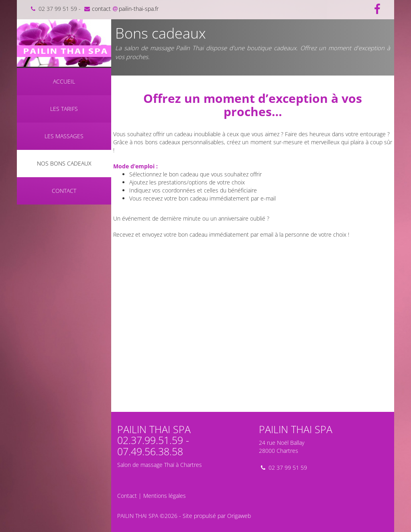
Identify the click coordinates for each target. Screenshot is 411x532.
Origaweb (239, 516)
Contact (64, 191)
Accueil (64, 81)
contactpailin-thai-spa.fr (120, 9)
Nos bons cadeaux (64, 163)
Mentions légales (165, 496)
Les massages (64, 136)
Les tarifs (64, 109)
